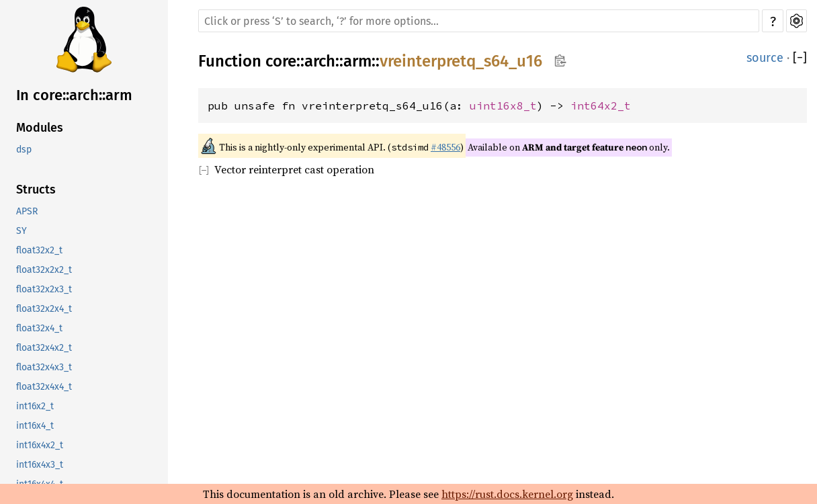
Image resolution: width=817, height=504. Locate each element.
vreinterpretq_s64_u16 (461, 61)
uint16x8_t (503, 106)
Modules (40, 128)
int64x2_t (601, 106)
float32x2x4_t (44, 309)
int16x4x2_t (40, 445)
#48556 (445, 147)
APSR (27, 211)
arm (357, 61)
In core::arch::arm (74, 95)
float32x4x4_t (44, 387)
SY (21, 231)
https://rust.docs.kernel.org (507, 494)
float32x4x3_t (44, 367)
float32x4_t (39, 328)
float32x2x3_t (44, 289)
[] (800, 58)
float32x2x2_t (44, 270)
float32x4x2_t (44, 348)
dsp (24, 150)
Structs (36, 190)
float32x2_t (39, 250)
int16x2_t (35, 406)
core (281, 61)
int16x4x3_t (40, 465)
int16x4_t (35, 426)
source (765, 58)
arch (320, 61)
